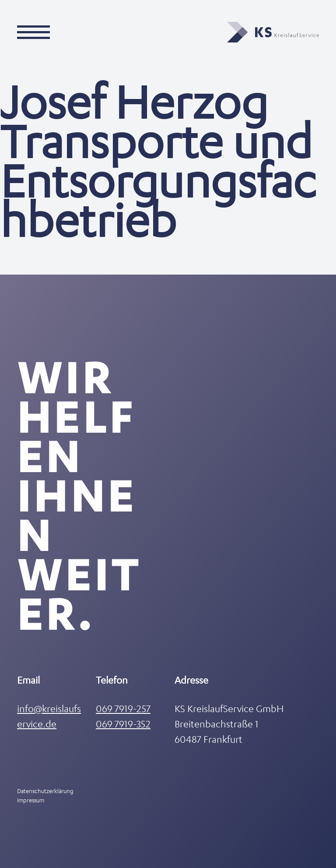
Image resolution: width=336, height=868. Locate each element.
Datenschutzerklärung (45, 791)
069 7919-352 (123, 724)
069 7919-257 (123, 708)
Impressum (31, 800)
